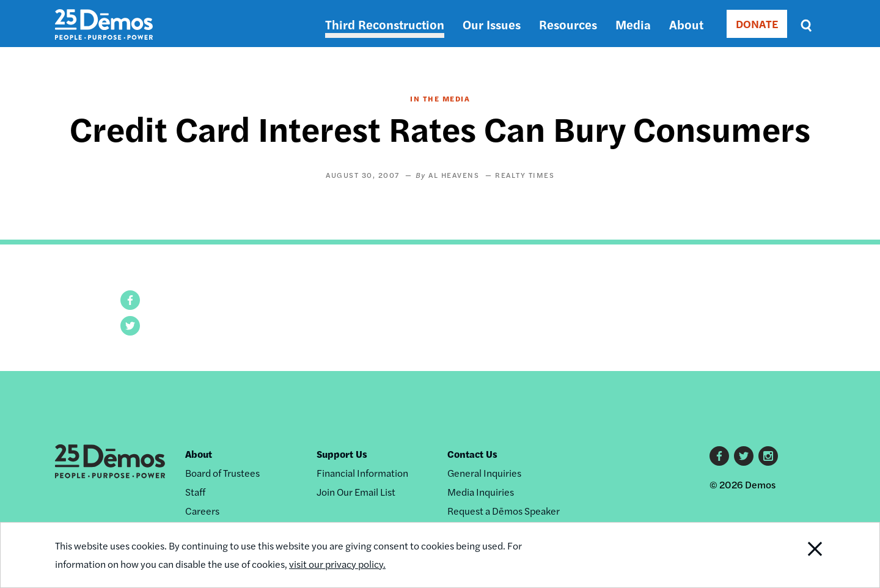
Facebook (719, 456)
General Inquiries (484, 473)
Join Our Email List (356, 492)
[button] (130, 300)
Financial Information (362, 473)
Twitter (744, 456)
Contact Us (472, 454)
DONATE (757, 24)
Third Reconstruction (385, 24)
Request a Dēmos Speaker (504, 511)
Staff (195, 492)
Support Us (342, 454)
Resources (568, 24)
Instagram (768, 456)
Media (633, 24)
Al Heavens (454, 175)
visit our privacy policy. (337, 564)
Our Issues (492, 24)
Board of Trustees (222, 473)
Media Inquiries (481, 492)
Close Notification (800, 555)
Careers (202, 511)
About (686, 24)
